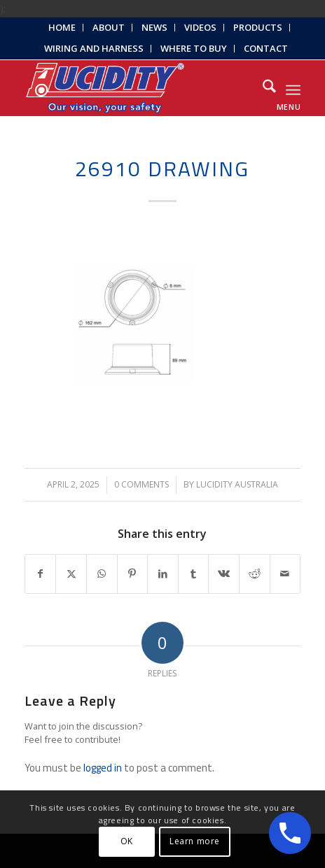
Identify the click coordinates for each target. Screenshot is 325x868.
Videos (200, 27)
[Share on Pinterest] (133, 574)
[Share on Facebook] (41, 574)
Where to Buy (194, 48)
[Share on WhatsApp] (102, 574)
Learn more (195, 841)
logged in (103, 768)
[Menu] (293, 88)
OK (127, 841)
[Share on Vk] (224, 574)
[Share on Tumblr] (194, 574)
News (154, 27)
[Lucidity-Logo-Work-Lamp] (135, 88)
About (109, 27)
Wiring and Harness (94, 48)
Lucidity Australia (237, 484)
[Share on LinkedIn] (163, 574)
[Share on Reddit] (255, 574)
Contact (266, 48)
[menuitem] (62, 28)
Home (62, 27)
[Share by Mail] (285, 574)
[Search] (262, 88)
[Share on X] (71, 574)
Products (258, 27)
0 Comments (141, 484)
